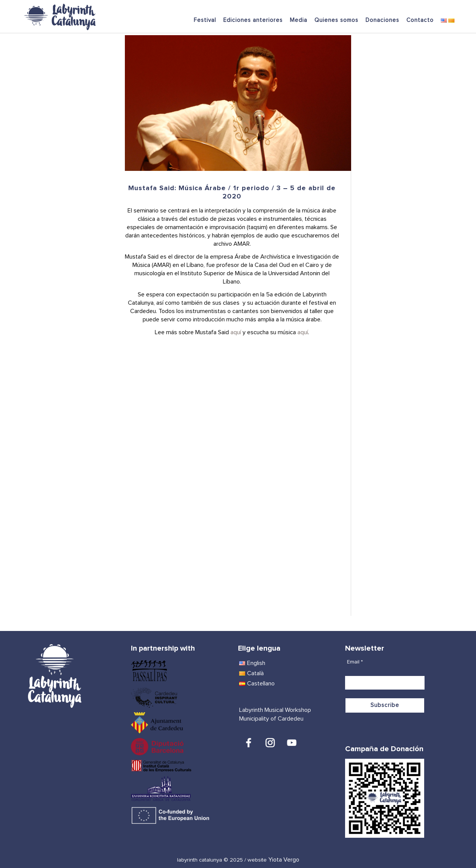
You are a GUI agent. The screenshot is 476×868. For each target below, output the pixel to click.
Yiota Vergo (284, 860)
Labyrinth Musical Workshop (275, 710)
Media (299, 20)
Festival (205, 20)
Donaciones (382, 20)
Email (355, 662)
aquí (236, 332)
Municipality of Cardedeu (271, 719)
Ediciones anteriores (253, 20)
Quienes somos (336, 20)
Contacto (420, 20)
